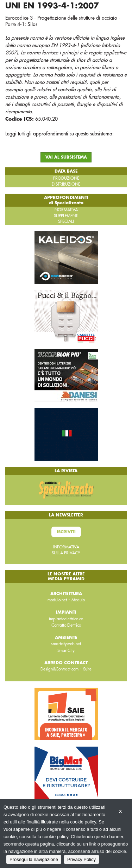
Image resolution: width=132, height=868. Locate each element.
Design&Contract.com (59, 669)
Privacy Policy (81, 859)
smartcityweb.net (66, 644)
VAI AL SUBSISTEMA (66, 157)
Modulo (78, 600)
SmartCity (66, 650)
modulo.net (57, 600)
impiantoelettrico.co (66, 619)
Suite (87, 669)
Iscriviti (66, 532)
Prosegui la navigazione (34, 859)
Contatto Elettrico (66, 625)
